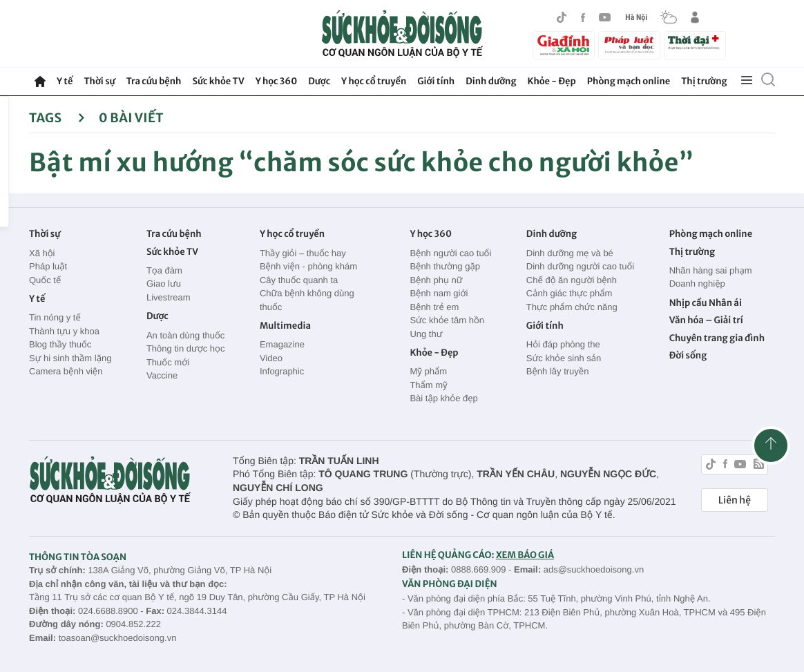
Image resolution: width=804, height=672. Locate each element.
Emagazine (282, 344)
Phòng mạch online (629, 81)
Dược (319, 81)
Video (271, 358)
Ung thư (426, 334)
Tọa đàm (164, 270)
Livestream (169, 297)
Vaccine (162, 375)
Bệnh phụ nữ (436, 280)
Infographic (282, 371)
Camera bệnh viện (66, 371)
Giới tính (436, 81)
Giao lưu (164, 284)
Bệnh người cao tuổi (450, 253)
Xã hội (42, 253)
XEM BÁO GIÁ (525, 555)
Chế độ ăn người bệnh (572, 280)
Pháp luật (48, 266)
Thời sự (99, 81)
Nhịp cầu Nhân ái (706, 303)
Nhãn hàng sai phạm (711, 270)
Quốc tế (45, 280)
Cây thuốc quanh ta (299, 280)
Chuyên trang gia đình (717, 338)
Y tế (65, 81)
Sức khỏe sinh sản (564, 358)
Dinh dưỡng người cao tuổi (580, 266)
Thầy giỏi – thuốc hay (303, 253)
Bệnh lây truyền (558, 371)
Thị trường (704, 81)
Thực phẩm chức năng (572, 307)
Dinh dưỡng (491, 81)
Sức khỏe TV (218, 81)
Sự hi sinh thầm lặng (70, 358)
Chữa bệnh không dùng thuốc (307, 300)
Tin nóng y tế (55, 317)
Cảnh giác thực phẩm (569, 293)
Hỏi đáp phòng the (563, 344)
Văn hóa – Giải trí (706, 320)
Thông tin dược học (186, 348)
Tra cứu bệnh (154, 81)
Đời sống (688, 355)
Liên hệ (735, 500)
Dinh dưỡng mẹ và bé (570, 253)
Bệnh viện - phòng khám (308, 266)
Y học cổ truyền (374, 81)
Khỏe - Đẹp (552, 81)
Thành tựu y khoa (64, 331)
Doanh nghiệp (697, 284)
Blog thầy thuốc (60, 344)
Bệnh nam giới (439, 293)
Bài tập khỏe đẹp (443, 398)
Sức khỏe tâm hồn (447, 320)
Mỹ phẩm (428, 371)
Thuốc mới (168, 362)
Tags (57, 118)
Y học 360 (277, 81)
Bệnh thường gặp (445, 266)
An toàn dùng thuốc (185, 335)
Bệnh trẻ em (434, 307)
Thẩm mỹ (428, 385)
